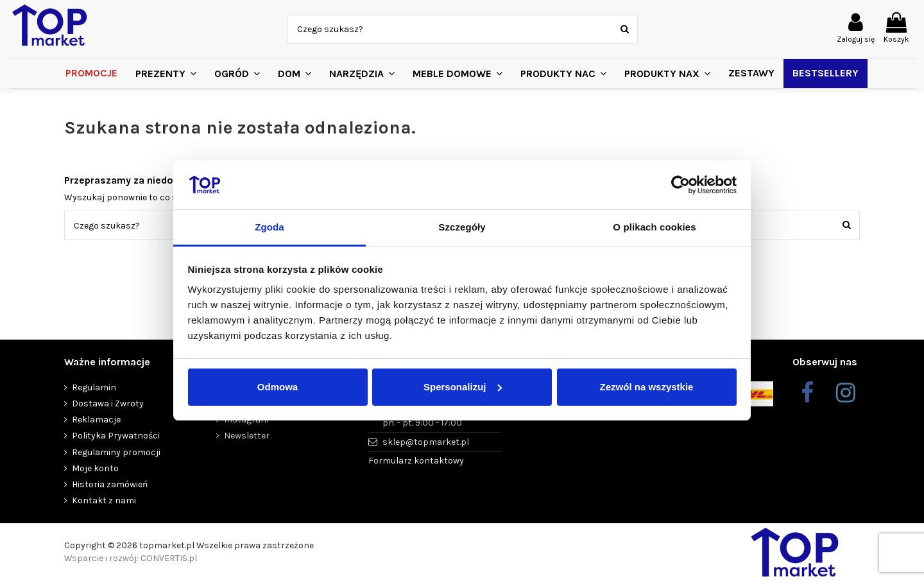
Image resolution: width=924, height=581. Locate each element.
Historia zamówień (110, 484)
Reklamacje (96, 420)
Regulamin (94, 387)
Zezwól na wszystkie (647, 387)
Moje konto (95, 468)
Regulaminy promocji (116, 452)
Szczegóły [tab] (462, 227)
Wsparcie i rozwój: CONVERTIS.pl (131, 558)
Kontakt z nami (104, 500)
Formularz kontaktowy (416, 461)
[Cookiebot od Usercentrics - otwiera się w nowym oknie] (680, 185)
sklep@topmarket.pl (426, 442)
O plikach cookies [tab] (654, 227)
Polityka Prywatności (116, 436)
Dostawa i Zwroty (108, 403)
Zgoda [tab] (269, 227)
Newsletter (247, 436)
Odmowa (278, 387)
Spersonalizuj (463, 387)
